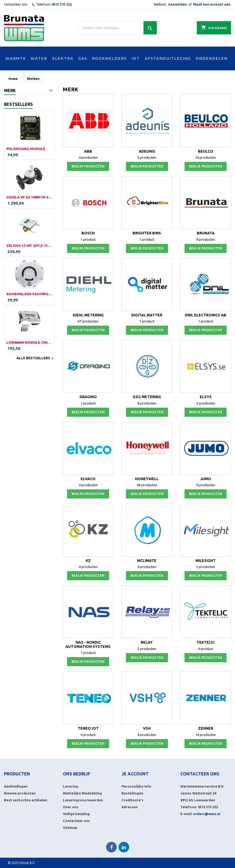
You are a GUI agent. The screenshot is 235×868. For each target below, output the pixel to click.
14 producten (206, 735)
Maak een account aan (212, 4)
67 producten (88, 321)
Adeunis (147, 151)
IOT (136, 58)
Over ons (71, 807)
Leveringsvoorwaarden (83, 800)
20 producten (206, 157)
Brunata (206, 233)
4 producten (88, 157)
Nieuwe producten (20, 793)
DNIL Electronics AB (206, 315)
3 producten (206, 403)
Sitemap (70, 828)
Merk (10, 90)
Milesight (206, 561)
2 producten (206, 567)
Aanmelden (178, 4)
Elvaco (88, 479)
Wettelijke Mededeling (82, 793)
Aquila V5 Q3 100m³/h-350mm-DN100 (29, 197)
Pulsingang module (26, 149)
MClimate (147, 561)
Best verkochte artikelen (26, 800)
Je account (135, 774)
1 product (88, 239)
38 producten (147, 485)
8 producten (147, 403)
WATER (39, 58)
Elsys (206, 397)
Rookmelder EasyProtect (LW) (29, 294)
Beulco (206, 151)
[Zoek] (117, 28)
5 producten (147, 157)
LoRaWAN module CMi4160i (29, 342)
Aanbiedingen (16, 786)
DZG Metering (147, 397)
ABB (88, 151)
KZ (88, 561)
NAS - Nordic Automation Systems (88, 644)
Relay (147, 642)
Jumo (206, 479)
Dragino (88, 397)
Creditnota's (132, 800)
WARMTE (16, 58)
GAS (83, 58)
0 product (206, 649)
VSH (147, 728)
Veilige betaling (76, 814)
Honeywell (147, 479)
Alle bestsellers (36, 358)
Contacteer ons (16, 4)
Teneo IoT (88, 728)
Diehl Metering (88, 315)
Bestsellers (18, 104)
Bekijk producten (88, 166)
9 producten (206, 239)
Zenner (206, 728)
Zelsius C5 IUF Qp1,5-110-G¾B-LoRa (29, 246)
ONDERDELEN (212, 58)
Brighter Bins (147, 233)
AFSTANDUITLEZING (168, 58)
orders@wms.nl (207, 814)
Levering (70, 786)
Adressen (130, 807)
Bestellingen (132, 793)
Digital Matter (147, 315)
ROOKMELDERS (109, 58)
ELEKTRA (63, 58)
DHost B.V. (27, 863)
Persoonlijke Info (136, 786)
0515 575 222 (62, 4)
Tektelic (206, 642)
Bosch (88, 233)
